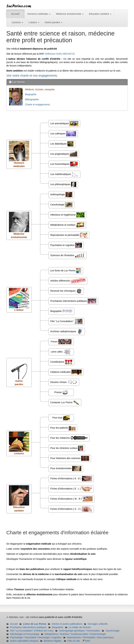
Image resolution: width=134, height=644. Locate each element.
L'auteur (34, 22)
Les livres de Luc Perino (66, 271)
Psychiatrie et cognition (66, 245)
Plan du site (74, 641)
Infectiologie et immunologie (25, 634)
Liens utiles (61, 352)
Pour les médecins (69, 438)
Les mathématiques (64, 174)
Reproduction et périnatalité (69, 235)
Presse (61, 392)
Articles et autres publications (67, 624)
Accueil (15, 14)
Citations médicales (66, 372)
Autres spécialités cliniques (24, 641)
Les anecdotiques (64, 124)
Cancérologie (61, 205)
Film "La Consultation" (66, 321)
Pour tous (61, 418)
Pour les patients (63, 428)
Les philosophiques (63, 184)
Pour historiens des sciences (70, 458)
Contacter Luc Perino (65, 403)
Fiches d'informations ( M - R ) (72, 499)
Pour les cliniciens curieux (67, 448)
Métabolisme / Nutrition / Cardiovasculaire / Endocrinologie (75, 634)
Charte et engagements (37, 104)
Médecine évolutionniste (70, 14)
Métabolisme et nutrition (67, 225)
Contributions (61, 362)
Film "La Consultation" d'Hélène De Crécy (32, 631)
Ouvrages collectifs (98, 624)
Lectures (18, 22)
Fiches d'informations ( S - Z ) (71, 509)
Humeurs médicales (39, 14)
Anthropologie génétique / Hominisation (80, 631)
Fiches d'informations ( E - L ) (71, 489)
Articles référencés (68, 281)
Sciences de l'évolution (68, 255)
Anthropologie (61, 195)
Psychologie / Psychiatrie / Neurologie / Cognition (36, 637)
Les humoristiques (64, 164)
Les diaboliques (62, 144)
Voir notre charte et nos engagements (32, 76)
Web (86, 641)
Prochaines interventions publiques (73, 301)
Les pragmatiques (64, 154)
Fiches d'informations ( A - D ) (71, 479)
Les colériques (63, 134)
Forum (61, 342)
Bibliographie (32, 99)
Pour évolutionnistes (66, 469)
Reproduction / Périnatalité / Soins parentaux (90, 637)
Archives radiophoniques (67, 332)
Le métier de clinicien (80, 627)
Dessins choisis (64, 382)
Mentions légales (53, 641)
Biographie (31, 94)
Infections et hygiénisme (67, 215)
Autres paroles (53, 22)
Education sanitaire (100, 14)
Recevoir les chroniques (66, 291)
